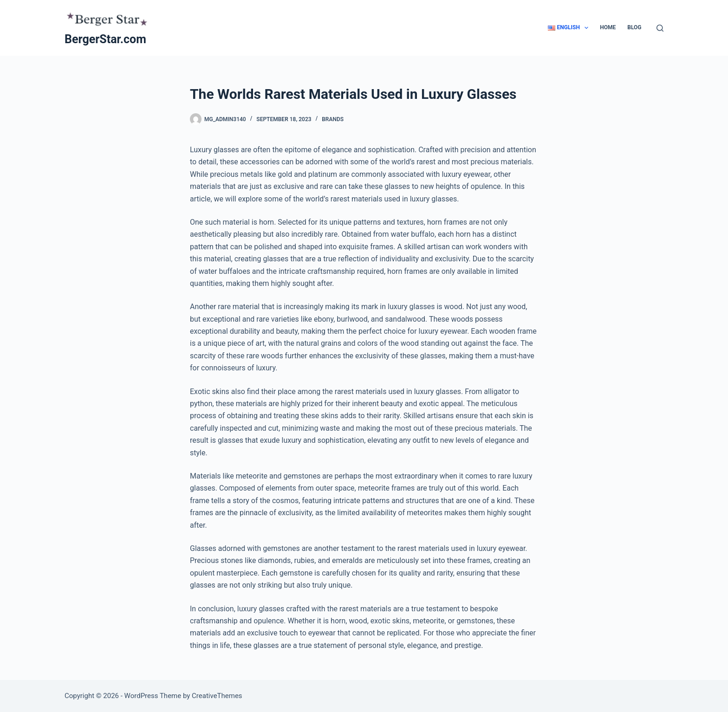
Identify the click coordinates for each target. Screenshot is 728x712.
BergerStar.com (105, 39)
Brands (333, 119)
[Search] (660, 28)
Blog (634, 27)
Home (608, 27)
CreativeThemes (217, 696)
